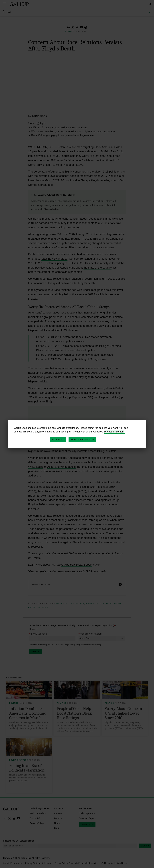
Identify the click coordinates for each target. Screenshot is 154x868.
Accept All (58, 440)
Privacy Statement (114, 432)
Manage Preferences (82, 440)
